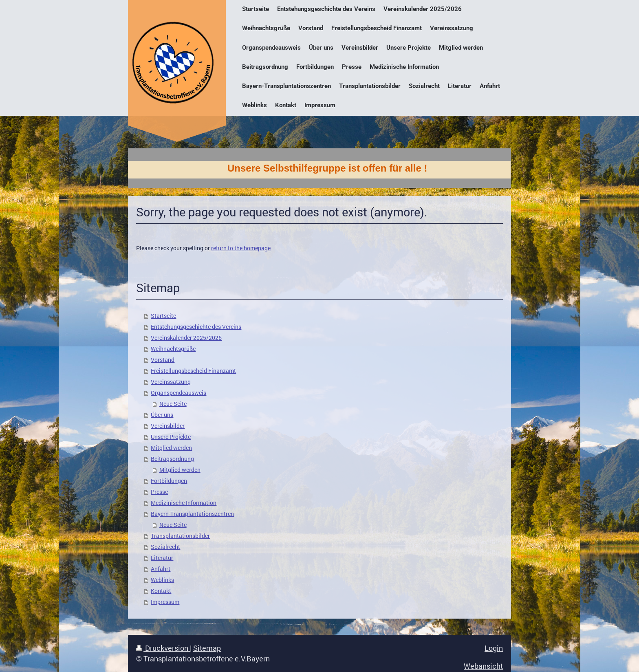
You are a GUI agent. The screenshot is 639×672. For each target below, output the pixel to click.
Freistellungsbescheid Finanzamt (193, 371)
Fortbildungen (169, 481)
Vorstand (163, 360)
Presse (159, 492)
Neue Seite (173, 404)
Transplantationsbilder (180, 536)
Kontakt (161, 591)
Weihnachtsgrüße (173, 349)
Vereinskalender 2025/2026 (186, 338)
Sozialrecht (165, 547)
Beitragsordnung (172, 459)
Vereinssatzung (171, 382)
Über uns (162, 415)
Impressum (165, 602)
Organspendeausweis (178, 393)
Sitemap (207, 648)
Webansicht (483, 666)
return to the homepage (241, 248)
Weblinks (162, 580)
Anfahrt (161, 569)
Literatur (162, 558)
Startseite (163, 316)
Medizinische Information (184, 503)
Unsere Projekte (171, 437)
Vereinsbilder (168, 426)
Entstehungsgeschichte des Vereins (196, 327)
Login (494, 648)
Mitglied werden (171, 448)
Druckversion (163, 648)
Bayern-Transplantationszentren (192, 514)
